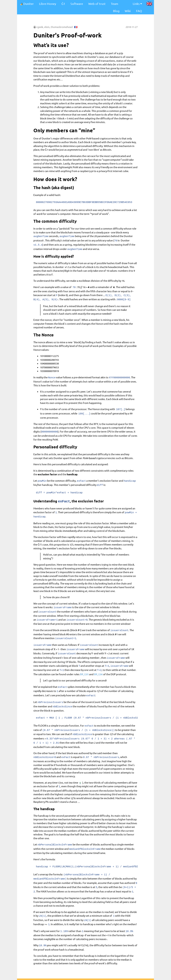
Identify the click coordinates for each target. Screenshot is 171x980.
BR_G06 (98, 661)
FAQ (139, 11)
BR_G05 (84, 661)
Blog (116, 11)
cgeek (40, 27)
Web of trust (97, 4)
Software (77, 4)
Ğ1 (63, 4)
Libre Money (48, 4)
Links (137, 4)
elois (47, 27)
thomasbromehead (62, 27)
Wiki (128, 11)
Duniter (27, 4)
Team (115, 4)
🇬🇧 (149, 4)
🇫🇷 (76, 27)
